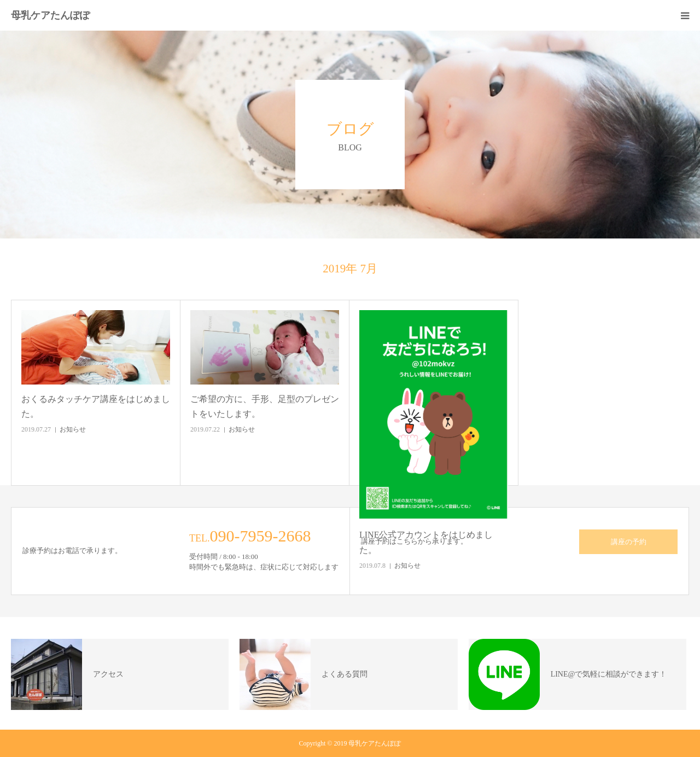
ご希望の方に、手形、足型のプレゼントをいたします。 (265, 406)
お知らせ (73, 429)
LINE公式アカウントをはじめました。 (426, 542)
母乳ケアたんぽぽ (50, 15)
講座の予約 (629, 542)
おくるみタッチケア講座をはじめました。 (96, 406)
